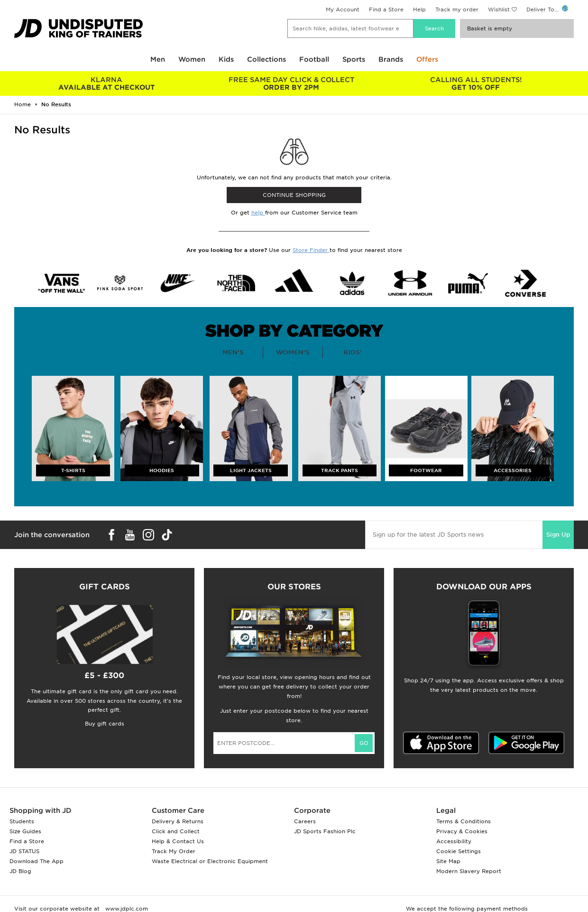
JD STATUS (24, 851)
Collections (266, 59)
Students (22, 821)
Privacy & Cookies (462, 831)
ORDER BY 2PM (291, 84)
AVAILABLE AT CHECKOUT (106, 84)
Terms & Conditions (464, 821)
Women (192, 59)
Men (158, 59)
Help (419, 9)
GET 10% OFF (476, 84)
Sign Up (558, 535)
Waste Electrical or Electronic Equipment (210, 861)
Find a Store (386, 9)
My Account (343, 9)
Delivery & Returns (178, 821)
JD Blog (20, 871)
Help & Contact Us (178, 841)
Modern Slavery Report (469, 871)
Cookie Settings (459, 851)
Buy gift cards (105, 724)
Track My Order (174, 851)
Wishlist (499, 9)
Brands (391, 59)
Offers (427, 59)
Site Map (448, 861)
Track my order (457, 9)
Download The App (37, 861)
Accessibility (454, 841)
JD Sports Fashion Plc (325, 831)
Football (314, 59)
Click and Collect (176, 831)
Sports (354, 59)
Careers (305, 821)
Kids (226, 59)
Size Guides (25, 831)
